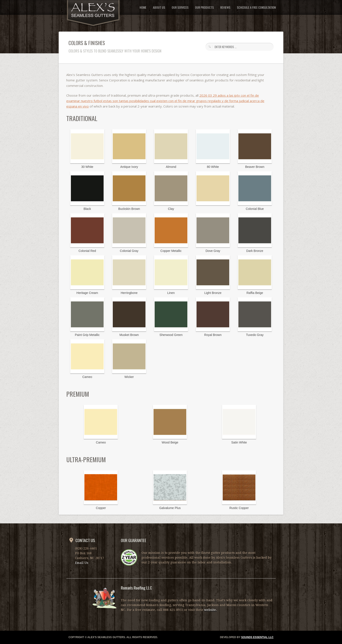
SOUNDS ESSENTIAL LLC (257, 637)
